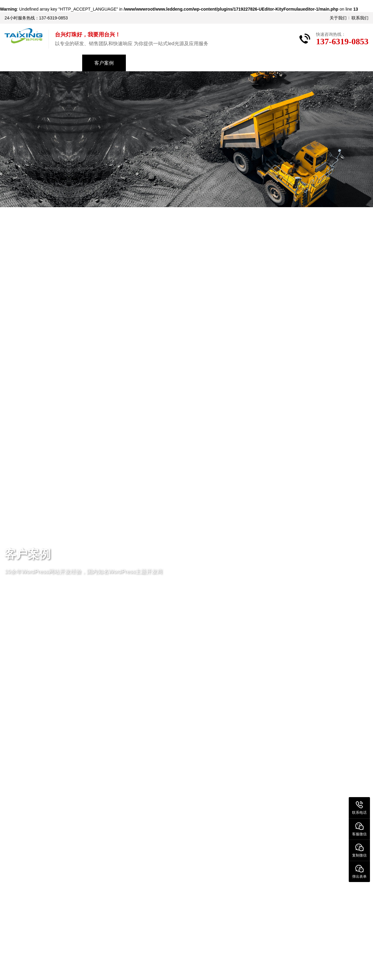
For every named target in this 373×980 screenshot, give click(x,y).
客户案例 (104, 63)
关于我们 (338, 18)
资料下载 (191, 63)
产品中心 (60, 63)
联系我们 (360, 18)
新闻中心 (148, 63)
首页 (22, 63)
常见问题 (235, 63)
